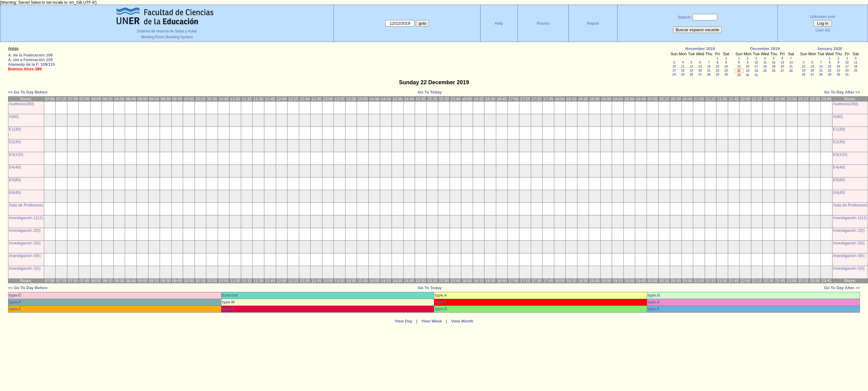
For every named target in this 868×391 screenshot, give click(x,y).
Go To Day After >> (842, 92)
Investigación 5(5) (25, 268)
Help (499, 23)
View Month (462, 321)
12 (691, 67)
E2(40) (15, 142)
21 (709, 71)
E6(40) (15, 192)
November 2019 (700, 49)
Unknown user (823, 17)
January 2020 (830, 49)
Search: (684, 17)
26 (691, 75)
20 (700, 71)
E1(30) (15, 129)
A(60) (14, 116)
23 (726, 71)
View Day (403, 321)
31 (756, 75)
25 (683, 75)
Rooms (543, 23)
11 (683, 67)
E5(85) (15, 180)
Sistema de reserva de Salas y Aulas (167, 31)
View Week (432, 321)
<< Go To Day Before (28, 92)
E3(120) (16, 154)
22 (717, 71)
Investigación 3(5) (25, 243)
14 (709, 67)
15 (717, 67)
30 (726, 75)
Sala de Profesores (26, 205)
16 (726, 67)
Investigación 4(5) (25, 256)
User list (823, 30)
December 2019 (765, 49)
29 (717, 75)
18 (683, 71)
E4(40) (15, 167)
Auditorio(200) (22, 104)
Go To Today (430, 92)
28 (709, 75)
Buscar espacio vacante (698, 30)
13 (700, 67)
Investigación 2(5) (25, 230)
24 (674, 75)
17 (674, 71)
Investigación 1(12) (26, 218)
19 (691, 71)
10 (674, 67)
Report (593, 23)
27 (700, 75)
